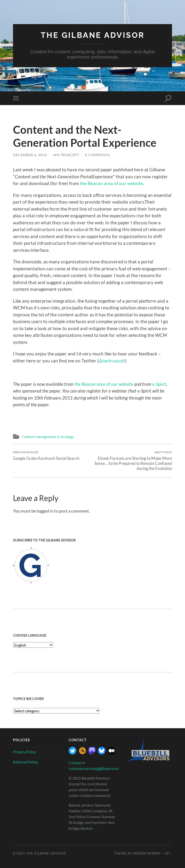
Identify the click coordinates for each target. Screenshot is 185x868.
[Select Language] (33, 645)
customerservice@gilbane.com (94, 768)
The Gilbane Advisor (93, 35)
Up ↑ (168, 853)
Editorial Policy (26, 762)
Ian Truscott (66, 155)
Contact (75, 763)
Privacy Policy (25, 752)
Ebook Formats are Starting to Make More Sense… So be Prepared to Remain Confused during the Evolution (133, 461)
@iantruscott (112, 361)
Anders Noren (146, 853)
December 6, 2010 (30, 155)
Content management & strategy (48, 437)
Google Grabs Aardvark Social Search (46, 456)
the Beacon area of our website (112, 183)
